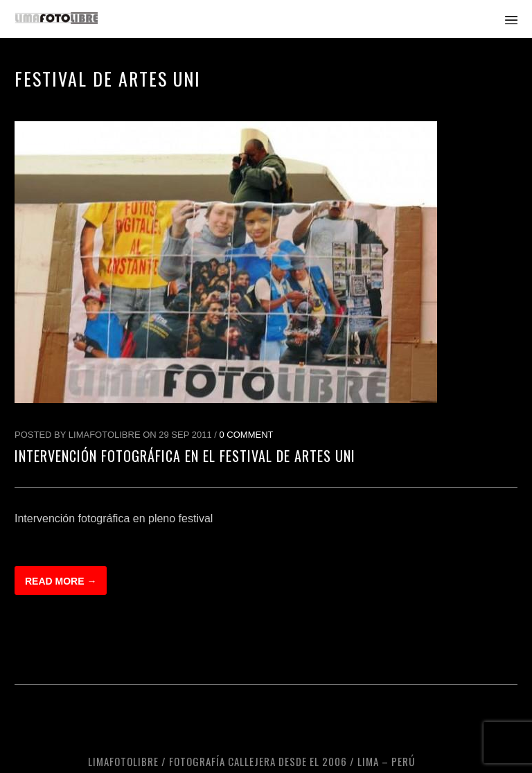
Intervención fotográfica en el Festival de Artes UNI (185, 456)
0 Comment (247, 435)
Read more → (61, 581)
